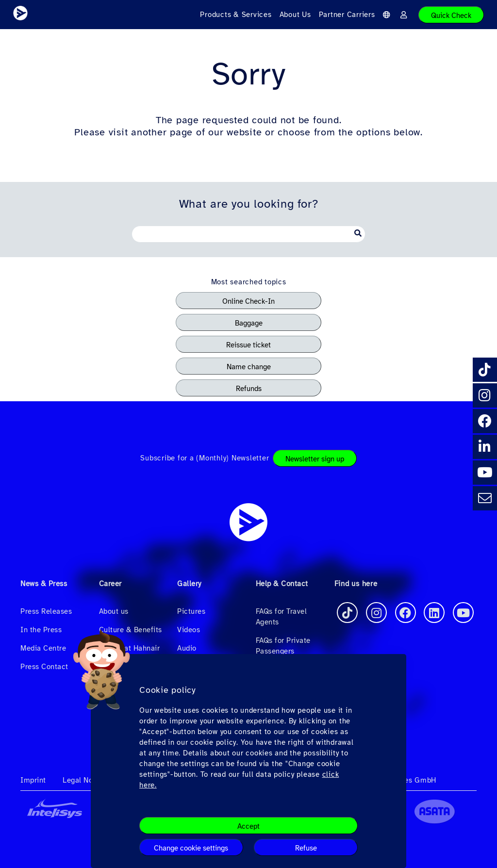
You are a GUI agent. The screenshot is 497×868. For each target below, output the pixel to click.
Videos (189, 630)
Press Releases (46, 611)
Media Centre (43, 648)
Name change (249, 367)
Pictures (191, 611)
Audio (187, 648)
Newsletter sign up (315, 459)
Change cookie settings (191, 848)
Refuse (306, 848)
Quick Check (451, 16)
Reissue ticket (248, 345)
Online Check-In (248, 301)
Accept (248, 826)
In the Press (41, 630)
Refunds (249, 389)
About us (114, 611)
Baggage (249, 323)
